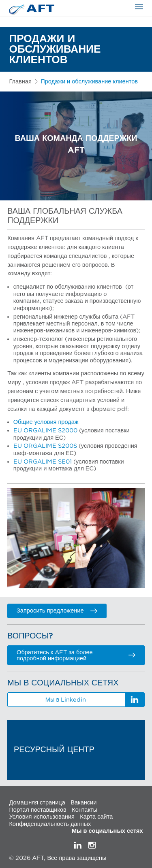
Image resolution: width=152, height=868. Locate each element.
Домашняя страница (37, 803)
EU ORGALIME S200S (45, 446)
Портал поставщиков (37, 809)
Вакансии (83, 803)
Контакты (85, 809)
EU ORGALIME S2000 (45, 431)
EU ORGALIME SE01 (43, 462)
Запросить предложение (57, 611)
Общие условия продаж (46, 422)
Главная (20, 82)
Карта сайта (96, 817)
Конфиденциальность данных (50, 824)
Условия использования (42, 817)
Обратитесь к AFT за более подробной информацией (76, 655)
